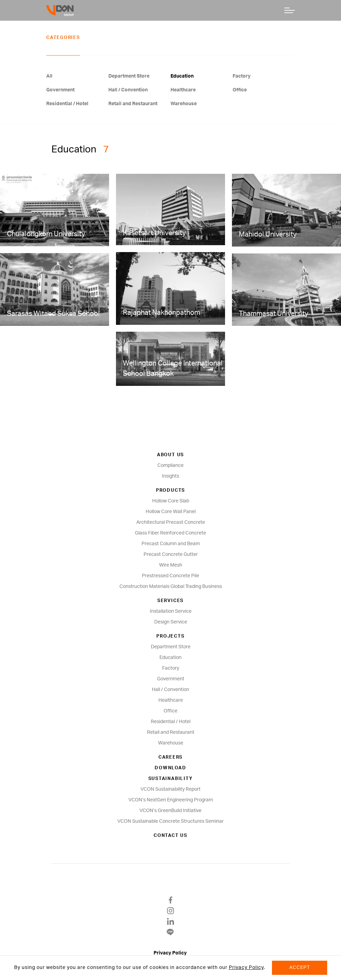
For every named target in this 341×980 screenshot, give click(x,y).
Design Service (171, 622)
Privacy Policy (171, 953)
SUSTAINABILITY (171, 779)
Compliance (170, 466)
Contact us (170, 836)
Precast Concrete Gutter (171, 554)
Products (170, 491)
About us (170, 455)
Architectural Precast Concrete (171, 522)
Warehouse (184, 104)
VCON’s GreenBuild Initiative (170, 811)
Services (170, 601)
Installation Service (171, 611)
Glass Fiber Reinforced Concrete (170, 533)
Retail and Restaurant (133, 104)
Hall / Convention (128, 90)
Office (240, 90)
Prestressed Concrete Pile (170, 576)
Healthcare (183, 90)
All (49, 76)
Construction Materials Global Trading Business (171, 587)
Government (60, 90)
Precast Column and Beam (171, 544)
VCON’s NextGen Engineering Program (171, 800)
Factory (242, 76)
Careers (170, 757)
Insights (170, 476)
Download (170, 768)
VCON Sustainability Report (170, 789)
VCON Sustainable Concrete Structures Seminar (170, 821)
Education (182, 76)
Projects (170, 636)
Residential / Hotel (67, 104)
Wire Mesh (171, 565)
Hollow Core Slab (171, 501)
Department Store (129, 76)
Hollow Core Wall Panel (171, 512)
